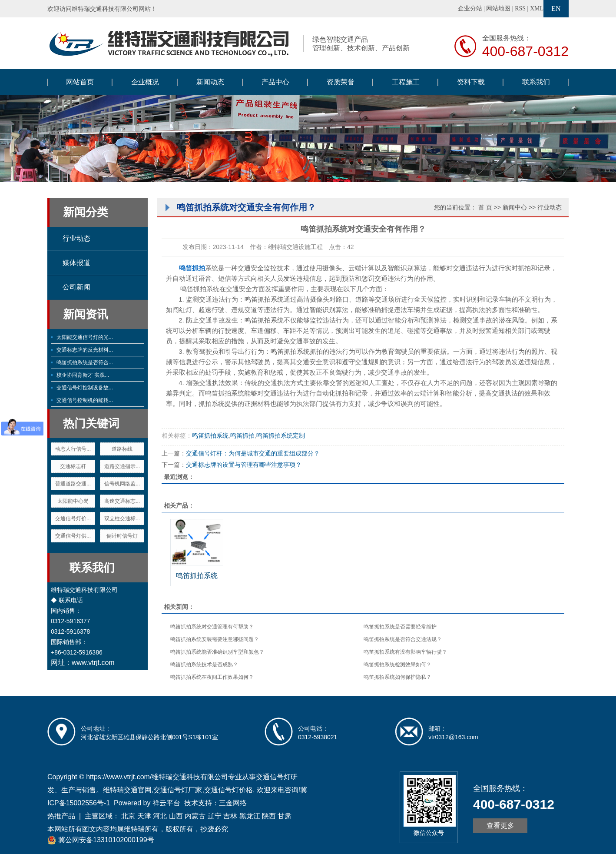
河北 (160, 816)
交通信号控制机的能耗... (85, 400)
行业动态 (76, 238)
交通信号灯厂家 (178, 790)
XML (537, 8)
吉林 (230, 816)
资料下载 (471, 82)
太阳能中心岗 (73, 501)
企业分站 (470, 8)
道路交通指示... (122, 466)
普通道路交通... (73, 484)
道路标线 (122, 449)
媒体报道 (76, 263)
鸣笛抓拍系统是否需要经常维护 (400, 627)
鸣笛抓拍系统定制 (281, 435)
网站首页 (80, 82)
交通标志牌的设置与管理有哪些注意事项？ (244, 465)
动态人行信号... (73, 449)
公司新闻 (76, 287)
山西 (176, 816)
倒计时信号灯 (122, 536)
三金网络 (233, 803)
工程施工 (406, 82)
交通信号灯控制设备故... (85, 388)
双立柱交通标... (122, 518)
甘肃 (285, 816)
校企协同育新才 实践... (83, 375)
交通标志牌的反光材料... (85, 350)
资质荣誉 (341, 82)
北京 (128, 816)
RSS (520, 8)
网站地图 (498, 8)
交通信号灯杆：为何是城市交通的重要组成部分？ (253, 453)
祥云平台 (166, 803)
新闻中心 (515, 207)
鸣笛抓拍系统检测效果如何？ (397, 665)
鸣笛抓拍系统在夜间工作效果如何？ (212, 677)
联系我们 (536, 82)
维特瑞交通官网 (127, 790)
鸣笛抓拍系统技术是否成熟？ (204, 665)
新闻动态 (210, 82)
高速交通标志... (122, 501)
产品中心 (275, 82)
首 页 (485, 207)
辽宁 (215, 816)
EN (556, 8)
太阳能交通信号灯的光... (85, 337)
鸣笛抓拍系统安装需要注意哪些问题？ (215, 639)
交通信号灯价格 (229, 790)
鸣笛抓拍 (242, 435)
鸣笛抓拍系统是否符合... (85, 362)
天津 (144, 816)
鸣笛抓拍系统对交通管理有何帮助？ (212, 627)
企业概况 (145, 82)
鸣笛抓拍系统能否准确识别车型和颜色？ (217, 652)
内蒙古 (195, 816)
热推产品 (61, 816)
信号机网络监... (122, 484)
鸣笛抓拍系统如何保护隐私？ (397, 677)
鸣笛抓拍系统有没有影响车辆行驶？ (405, 652)
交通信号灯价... (73, 518)
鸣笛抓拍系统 (210, 435)
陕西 (269, 816)
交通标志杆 (73, 466)
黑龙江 (250, 816)
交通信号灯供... (73, 536)
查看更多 (500, 826)
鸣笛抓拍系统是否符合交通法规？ (403, 639)
